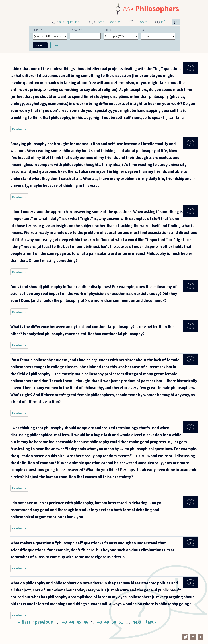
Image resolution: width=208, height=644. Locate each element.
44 (72, 622)
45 (79, 622)
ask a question (69, 22)
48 (100, 622)
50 (114, 622)
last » (151, 622)
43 (65, 622)
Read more (20, 130)
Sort (145, 30)
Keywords (77, 30)
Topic (108, 30)
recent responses (109, 22)
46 (86, 622)
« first (24, 622)
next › (138, 622)
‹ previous (43, 622)
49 (107, 622)
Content (39, 30)
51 (121, 622)
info (164, 22)
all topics (141, 22)
